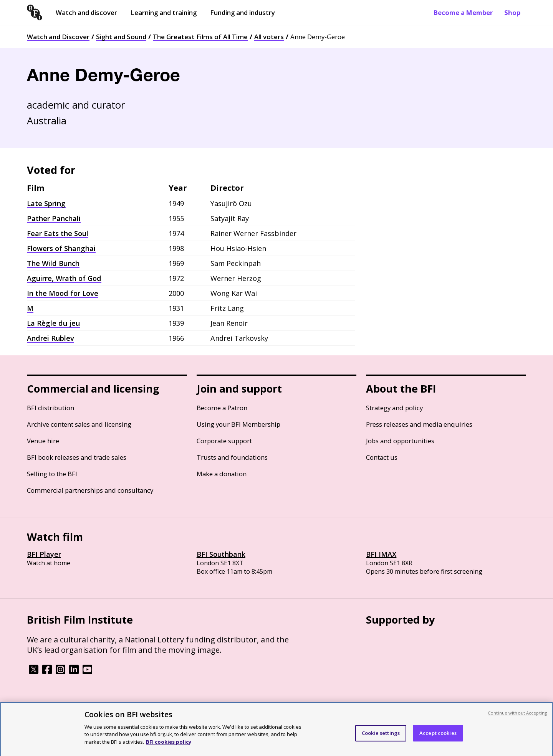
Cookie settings (381, 739)
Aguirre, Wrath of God (64, 278)
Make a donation (222, 474)
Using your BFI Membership (238, 424)
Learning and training (164, 12)
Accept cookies (438, 739)
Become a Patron (222, 408)
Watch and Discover (58, 37)
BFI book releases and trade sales (77, 457)
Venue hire (43, 441)
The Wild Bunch (53, 263)
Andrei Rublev (50, 338)
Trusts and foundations (232, 457)
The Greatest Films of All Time (200, 37)
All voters (269, 37)
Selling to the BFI (52, 474)
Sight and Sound (121, 37)
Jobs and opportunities (400, 441)
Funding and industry (243, 12)
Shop (512, 12)
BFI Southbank (221, 554)
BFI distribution (50, 408)
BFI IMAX (381, 554)
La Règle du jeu (53, 323)
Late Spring (46, 203)
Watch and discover (86, 12)
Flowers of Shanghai (61, 248)
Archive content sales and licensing (79, 424)
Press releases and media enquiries (419, 424)
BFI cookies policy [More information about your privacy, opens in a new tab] (169, 748)
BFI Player (44, 554)
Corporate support (224, 441)
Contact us (382, 457)
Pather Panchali (54, 218)
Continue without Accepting (517, 719)
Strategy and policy (394, 408)
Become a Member (463, 12)
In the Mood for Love (63, 293)
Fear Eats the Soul (58, 233)
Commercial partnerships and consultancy (90, 490)
